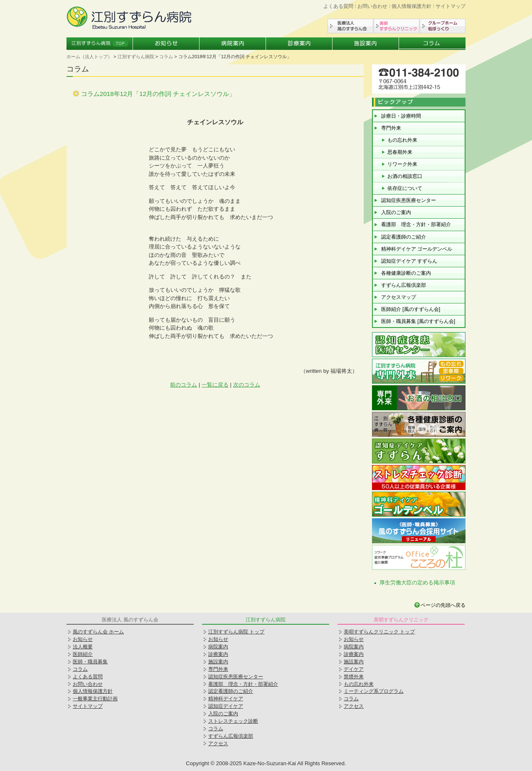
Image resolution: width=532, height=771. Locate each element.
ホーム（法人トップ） (89, 57)
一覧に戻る (215, 385)
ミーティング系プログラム (374, 691)
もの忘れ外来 (402, 140)
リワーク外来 (402, 164)
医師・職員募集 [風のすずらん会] (418, 321)
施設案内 (366, 44)
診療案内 (299, 44)
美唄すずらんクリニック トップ (379, 632)
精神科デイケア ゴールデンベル (417, 249)
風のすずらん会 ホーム (98, 632)
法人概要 (83, 647)
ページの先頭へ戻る (443, 605)
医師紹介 (83, 654)
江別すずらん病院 (136, 57)
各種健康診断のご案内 (406, 273)
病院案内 (233, 44)
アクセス (218, 744)
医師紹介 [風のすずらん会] (411, 309)
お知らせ (166, 44)
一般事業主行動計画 (95, 699)
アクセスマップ (399, 297)
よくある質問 (338, 6)
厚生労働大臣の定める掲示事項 (417, 583)
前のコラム (183, 385)
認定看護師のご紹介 (404, 237)
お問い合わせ (372, 6)
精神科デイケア (226, 699)
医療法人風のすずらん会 (350, 26)
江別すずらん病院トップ (100, 44)
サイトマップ (451, 6)
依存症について (405, 188)
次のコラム (247, 385)
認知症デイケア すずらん (409, 261)
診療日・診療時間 (401, 116)
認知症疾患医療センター (409, 200)
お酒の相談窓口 (405, 176)
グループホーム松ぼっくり (443, 26)
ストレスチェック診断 (233, 721)
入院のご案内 (396, 212)
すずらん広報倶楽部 (404, 285)
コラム (432, 44)
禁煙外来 (354, 677)
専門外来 (391, 128)
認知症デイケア (226, 706)
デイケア (354, 669)
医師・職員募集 (90, 662)
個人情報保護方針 (411, 6)
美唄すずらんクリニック (397, 26)
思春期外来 (400, 152)
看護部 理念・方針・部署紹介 (416, 224)
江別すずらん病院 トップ (236, 632)
